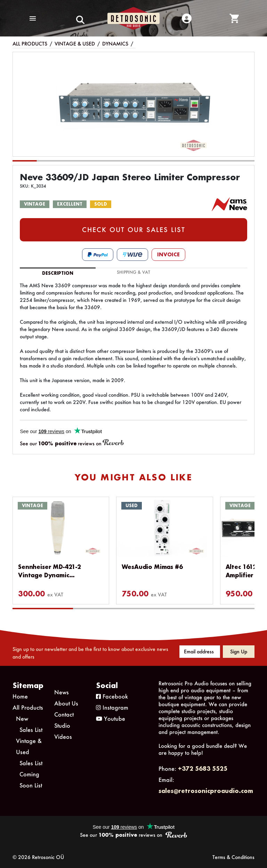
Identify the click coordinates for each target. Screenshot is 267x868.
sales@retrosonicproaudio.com (206, 791)
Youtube (111, 718)
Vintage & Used (75, 44)
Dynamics (115, 44)
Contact (64, 714)
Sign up (239, 651)
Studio (62, 725)
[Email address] (200, 652)
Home (20, 696)
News (62, 692)
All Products (30, 44)
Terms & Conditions (233, 857)
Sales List (31, 730)
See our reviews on (72, 443)
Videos (63, 737)
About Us (66, 703)
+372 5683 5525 (203, 768)
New (22, 718)
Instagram (112, 707)
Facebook (112, 696)
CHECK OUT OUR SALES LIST (134, 230)
